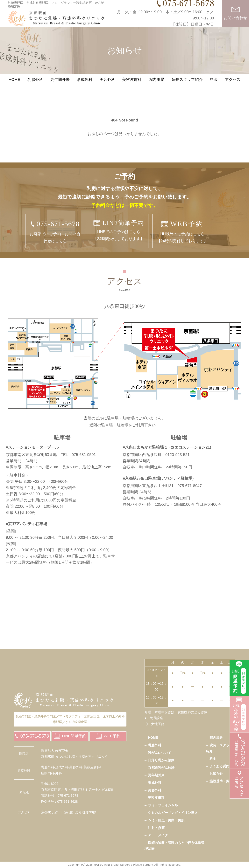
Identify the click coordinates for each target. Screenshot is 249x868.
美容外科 (107, 87)
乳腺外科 (35, 87)
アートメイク (158, 835)
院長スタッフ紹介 (187, 87)
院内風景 (157, 87)
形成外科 (85, 87)
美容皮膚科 (132, 87)
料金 (214, 87)
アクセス (233, 87)
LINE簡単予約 (74, 736)
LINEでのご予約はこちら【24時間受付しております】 (119, 229)
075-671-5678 (35, 736)
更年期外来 (60, 87)
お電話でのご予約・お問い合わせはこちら (55, 230)
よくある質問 (219, 766)
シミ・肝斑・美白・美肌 (166, 820)
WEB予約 (112, 736)
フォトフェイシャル (163, 805)
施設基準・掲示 (221, 781)
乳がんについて (160, 753)
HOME (14, 87)
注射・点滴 (156, 828)
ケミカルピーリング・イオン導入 (173, 813)
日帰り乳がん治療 (161, 760)
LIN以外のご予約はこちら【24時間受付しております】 (182, 230)
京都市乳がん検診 (161, 768)
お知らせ (216, 774)
